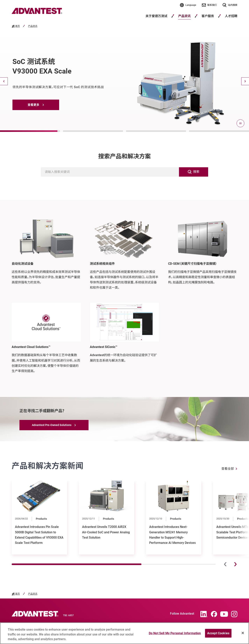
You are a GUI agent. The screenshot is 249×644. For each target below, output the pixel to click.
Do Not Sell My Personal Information (175, 635)
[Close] (243, 635)
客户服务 (208, 16)
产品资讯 (184, 16)
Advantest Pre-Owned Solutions (52, 425)
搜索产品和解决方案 (124, 156)
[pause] (240, 123)
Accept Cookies (218, 635)
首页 (18, 26)
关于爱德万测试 (156, 16)
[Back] (4, 81)
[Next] (245, 81)
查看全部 (228, 469)
